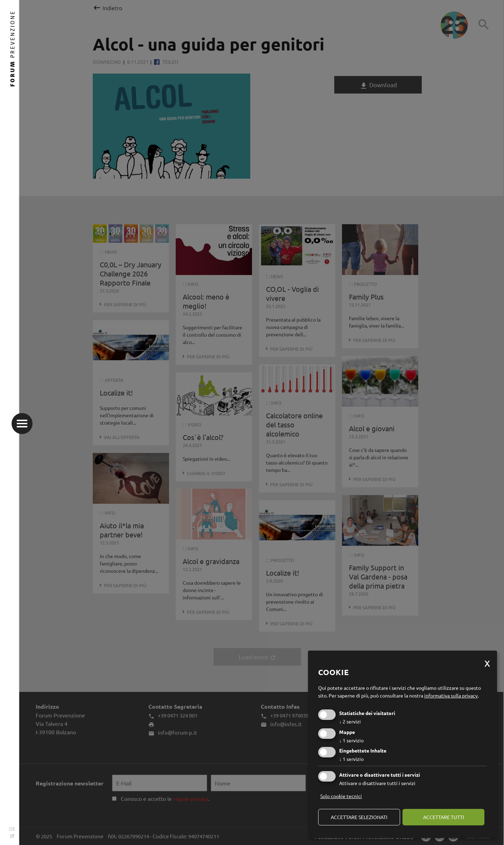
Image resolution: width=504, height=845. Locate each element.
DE (12, 829)
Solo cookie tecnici (341, 796)
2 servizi (350, 721)
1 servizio (351, 740)
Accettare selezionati (359, 817)
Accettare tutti (444, 817)
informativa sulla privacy (451, 695)
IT (12, 836)
